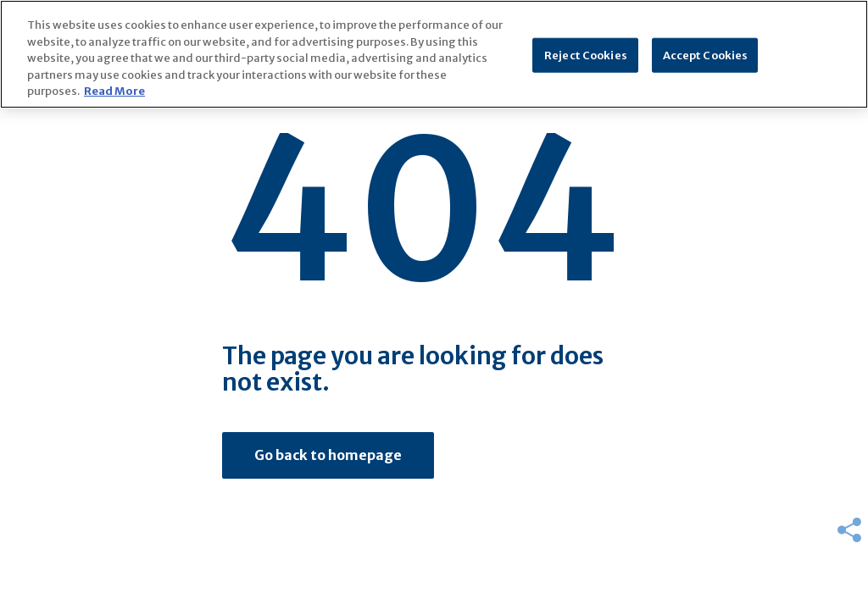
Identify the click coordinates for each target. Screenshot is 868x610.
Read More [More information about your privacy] (114, 91)
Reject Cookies (586, 55)
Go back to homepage (328, 455)
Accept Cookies (706, 55)
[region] (434, 54)
